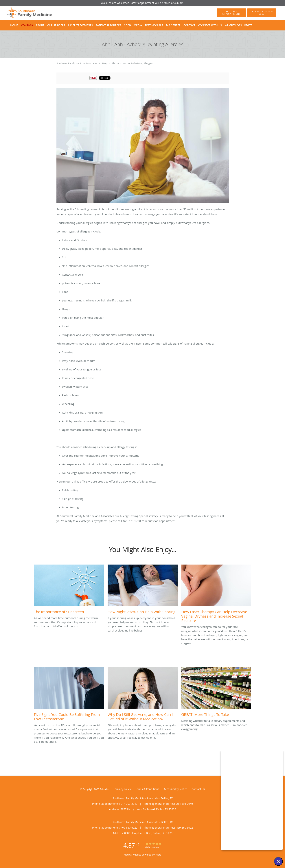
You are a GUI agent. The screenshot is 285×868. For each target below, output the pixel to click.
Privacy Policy (123, 789)
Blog (105, 63)
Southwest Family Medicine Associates (77, 63)
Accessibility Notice (175, 789)
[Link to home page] (24, 13)
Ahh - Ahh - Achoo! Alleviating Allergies (132, 63)
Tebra (158, 855)
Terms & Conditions (147, 789)
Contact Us (198, 789)
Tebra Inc (105, 789)
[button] (231, 13)
